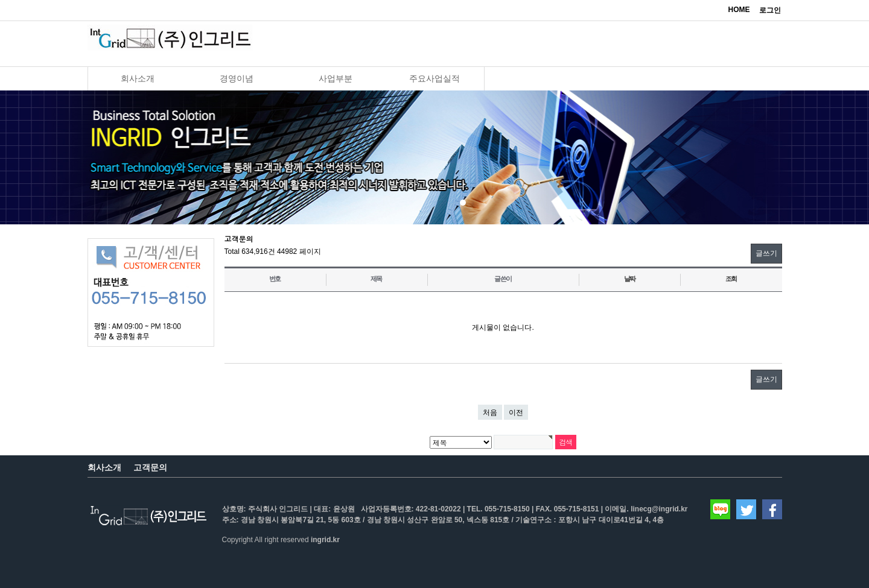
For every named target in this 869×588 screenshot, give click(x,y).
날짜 (630, 279)
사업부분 (336, 78)
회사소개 (138, 78)
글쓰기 (766, 253)
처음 (490, 413)
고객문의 (150, 467)
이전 (516, 413)
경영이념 (237, 78)
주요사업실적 (434, 78)
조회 (731, 279)
